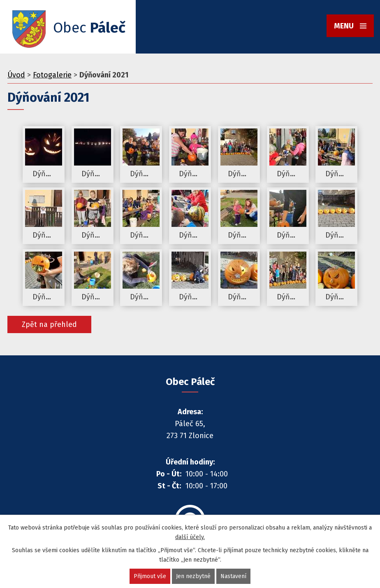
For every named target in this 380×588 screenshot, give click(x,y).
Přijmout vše (150, 576)
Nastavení (233, 576)
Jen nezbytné (193, 576)
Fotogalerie (52, 75)
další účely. (190, 537)
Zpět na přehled (49, 324)
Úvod (16, 75)
